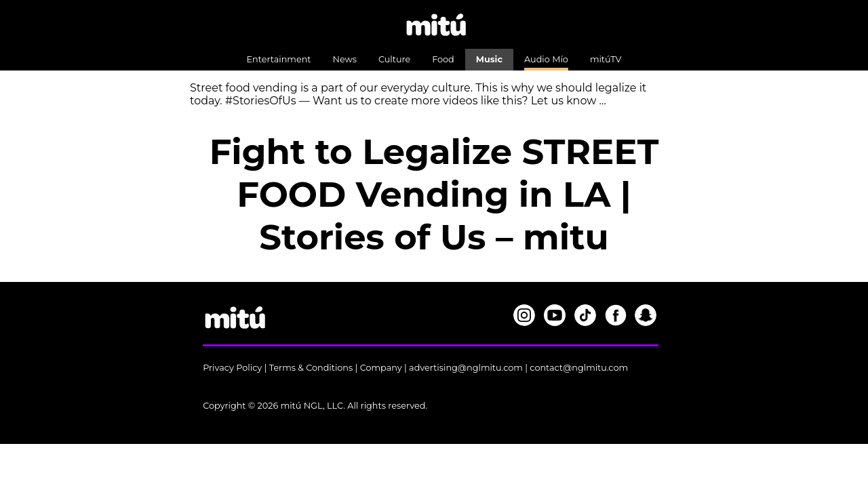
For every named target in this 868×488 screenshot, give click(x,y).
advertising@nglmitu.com (466, 368)
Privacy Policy (232, 368)
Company (381, 368)
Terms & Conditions (311, 368)
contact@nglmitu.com (579, 368)
